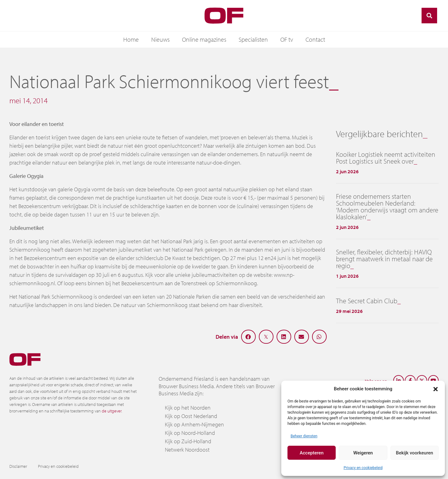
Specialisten (253, 39)
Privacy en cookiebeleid (363, 468)
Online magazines (204, 39)
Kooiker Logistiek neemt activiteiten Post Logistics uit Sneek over (386, 158)
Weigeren (363, 453)
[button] (436, 389)
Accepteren (312, 453)
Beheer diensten (304, 436)
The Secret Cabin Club (367, 301)
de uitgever (112, 411)
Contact (315, 39)
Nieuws (160, 39)
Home (131, 39)
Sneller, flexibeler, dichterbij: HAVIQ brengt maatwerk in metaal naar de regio (384, 259)
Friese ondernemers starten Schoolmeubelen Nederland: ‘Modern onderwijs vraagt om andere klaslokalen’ (387, 207)
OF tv (287, 39)
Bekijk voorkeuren (414, 453)
